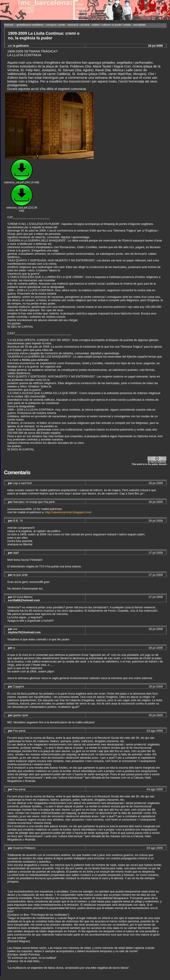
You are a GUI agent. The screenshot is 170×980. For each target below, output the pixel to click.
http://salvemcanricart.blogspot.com (68, 512)
